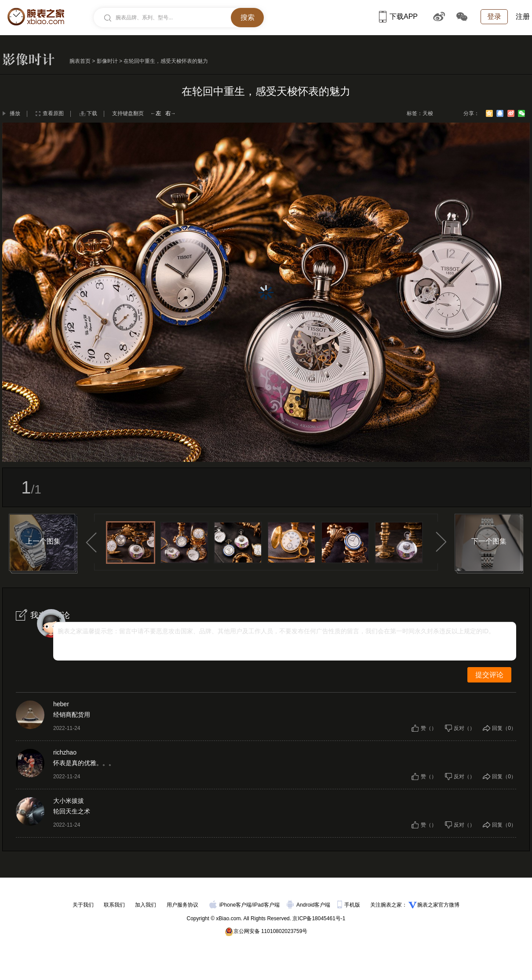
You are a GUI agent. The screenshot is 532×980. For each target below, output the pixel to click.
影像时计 (107, 61)
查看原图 (53, 113)
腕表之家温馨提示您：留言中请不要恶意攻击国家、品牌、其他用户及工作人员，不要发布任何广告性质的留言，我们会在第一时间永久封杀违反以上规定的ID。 (276, 631)
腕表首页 (80, 61)
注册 (523, 16)
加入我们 (146, 905)
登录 (494, 16)
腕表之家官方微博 (438, 905)
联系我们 (114, 905)
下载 (92, 113)
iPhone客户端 (230, 905)
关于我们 (83, 905)
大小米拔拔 (69, 801)
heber (61, 704)
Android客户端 (309, 905)
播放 (15, 113)
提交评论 (489, 675)
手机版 (349, 905)
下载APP (398, 16)
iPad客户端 (266, 905)
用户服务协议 (182, 905)
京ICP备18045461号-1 (319, 918)
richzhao (65, 752)
